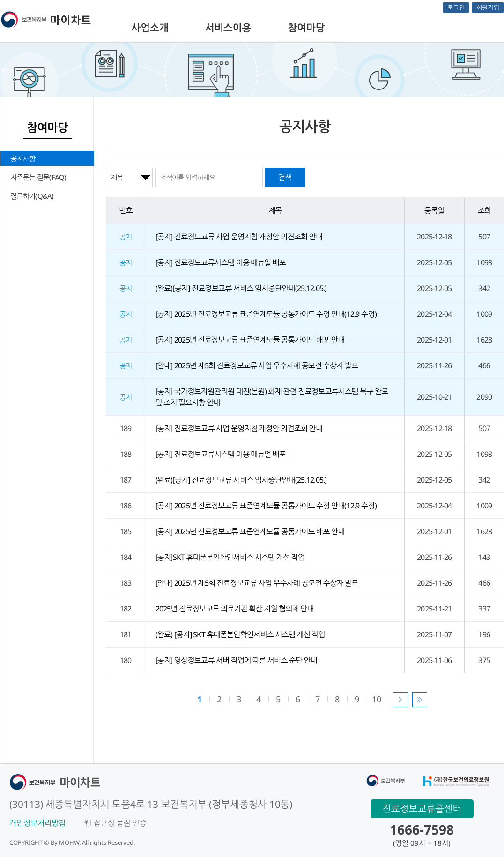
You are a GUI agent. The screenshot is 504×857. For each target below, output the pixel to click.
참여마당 (307, 28)
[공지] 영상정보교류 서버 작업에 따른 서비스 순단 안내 (237, 660)
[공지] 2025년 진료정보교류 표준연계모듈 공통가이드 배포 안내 (250, 340)
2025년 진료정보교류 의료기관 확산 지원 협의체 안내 (235, 609)
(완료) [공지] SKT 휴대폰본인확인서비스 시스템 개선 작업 (240, 634)
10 (376, 699)
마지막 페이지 (420, 700)
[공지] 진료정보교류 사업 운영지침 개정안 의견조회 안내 (239, 237)
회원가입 (488, 7)
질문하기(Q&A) (32, 196)
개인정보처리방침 (37, 823)
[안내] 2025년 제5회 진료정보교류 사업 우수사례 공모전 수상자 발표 (257, 365)
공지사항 (23, 158)
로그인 (456, 7)
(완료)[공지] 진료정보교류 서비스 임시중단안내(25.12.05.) (241, 288)
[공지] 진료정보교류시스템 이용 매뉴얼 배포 (221, 262)
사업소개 (150, 28)
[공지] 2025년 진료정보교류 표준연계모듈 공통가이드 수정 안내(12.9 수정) (266, 314)
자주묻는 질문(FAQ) (38, 177)
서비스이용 (228, 28)
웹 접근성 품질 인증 (115, 823)
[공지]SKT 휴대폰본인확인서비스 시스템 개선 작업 (230, 557)
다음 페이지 (400, 700)
